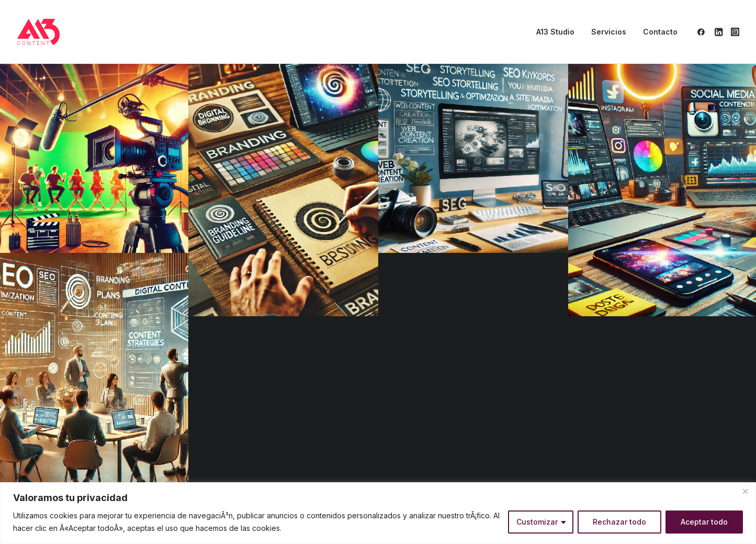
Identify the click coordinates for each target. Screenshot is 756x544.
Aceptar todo (704, 522)
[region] (378, 513)
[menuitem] (555, 32)
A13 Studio (555, 32)
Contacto (660, 32)
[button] (703, 32)
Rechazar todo (619, 522)
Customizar (537, 522)
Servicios (609, 32)
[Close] (745, 491)
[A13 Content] (39, 32)
